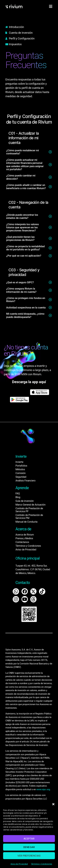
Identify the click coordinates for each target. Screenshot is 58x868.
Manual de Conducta (26, 522)
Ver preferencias (29, 856)
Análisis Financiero (25, 481)
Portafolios (21, 466)
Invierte (19, 462)
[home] (14, 6)
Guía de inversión (25, 501)
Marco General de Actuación (30, 505)
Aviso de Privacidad (19, 864)
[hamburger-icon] (51, 7)
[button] (53, 804)
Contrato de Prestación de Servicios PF (29, 510)
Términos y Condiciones (42, 864)
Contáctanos (22, 542)
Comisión (20, 473)
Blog (18, 497)
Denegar (29, 847)
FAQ (18, 493)
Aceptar (29, 839)
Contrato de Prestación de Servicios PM (29, 517)
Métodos (20, 469)
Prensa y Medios (24, 538)
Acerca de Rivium (25, 535)
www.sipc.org (43, 789)
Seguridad (21, 477)
